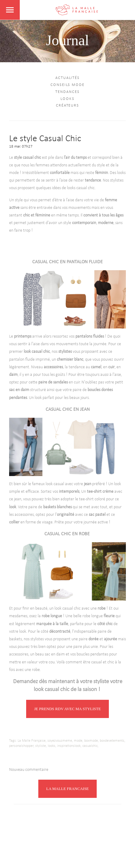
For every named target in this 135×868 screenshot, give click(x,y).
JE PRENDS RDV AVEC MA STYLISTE (67, 709)
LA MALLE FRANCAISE (67, 789)
